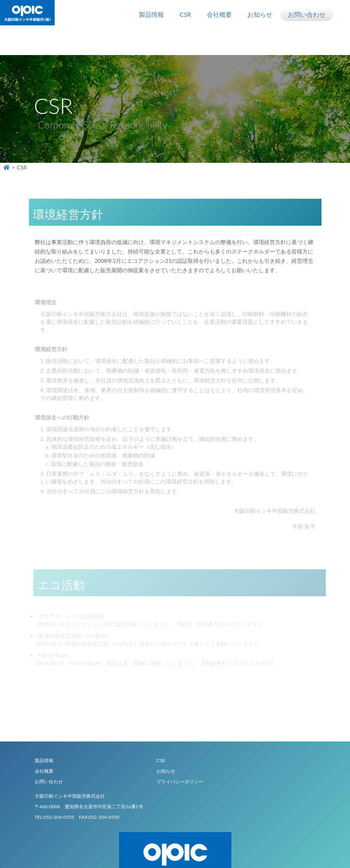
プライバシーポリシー (180, 782)
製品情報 (151, 14)
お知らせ (260, 14)
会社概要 (219, 14)
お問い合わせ (307, 14)
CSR (185, 14)
